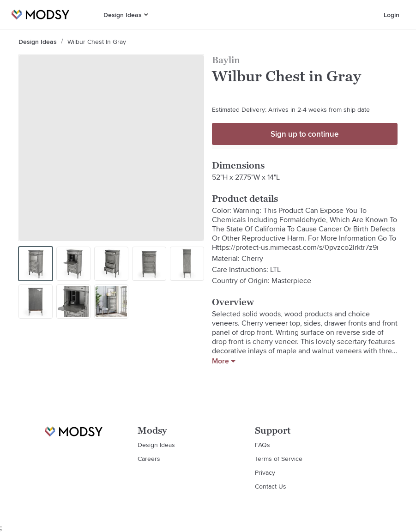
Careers (149, 459)
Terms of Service (279, 459)
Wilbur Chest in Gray (97, 42)
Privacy (265, 472)
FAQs (262, 445)
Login (392, 15)
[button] (146, 15)
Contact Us (271, 486)
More (224, 361)
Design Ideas (123, 15)
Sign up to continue (304, 134)
